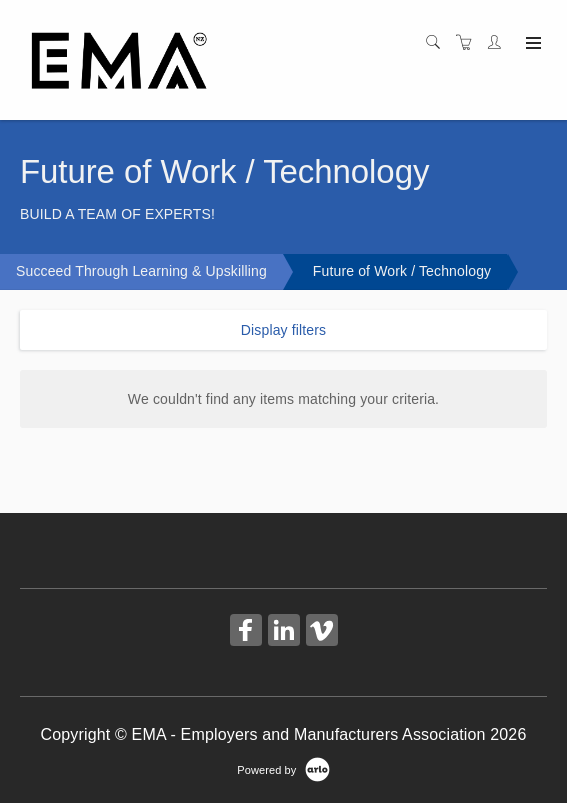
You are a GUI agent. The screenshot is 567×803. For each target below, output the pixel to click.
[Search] (438, 43)
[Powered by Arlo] (283, 769)
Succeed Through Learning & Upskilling (141, 271)
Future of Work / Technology (402, 271)
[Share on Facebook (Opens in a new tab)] (246, 632)
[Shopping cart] (469, 43)
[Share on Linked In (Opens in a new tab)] (284, 632)
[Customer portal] (499, 43)
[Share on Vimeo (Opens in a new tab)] (322, 632)
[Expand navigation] (531, 44)
